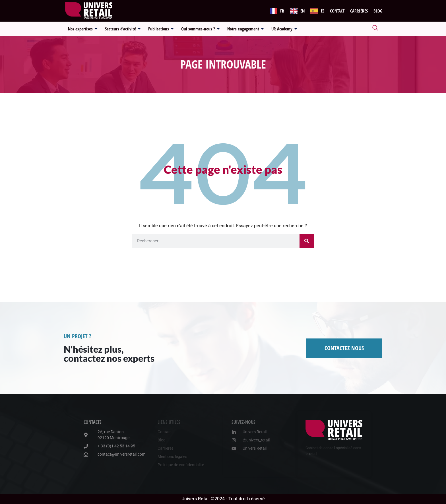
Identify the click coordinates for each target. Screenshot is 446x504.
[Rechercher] (307, 241)
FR (282, 11)
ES (323, 11)
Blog (378, 11)
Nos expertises (83, 29)
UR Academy (284, 29)
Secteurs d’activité (123, 29)
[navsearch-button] (375, 29)
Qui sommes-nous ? (201, 29)
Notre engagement (246, 29)
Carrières (359, 11)
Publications (161, 29)
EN (303, 11)
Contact (337, 11)
